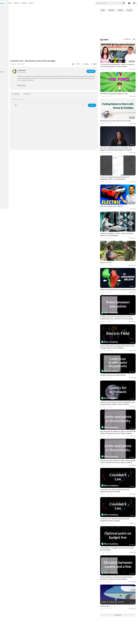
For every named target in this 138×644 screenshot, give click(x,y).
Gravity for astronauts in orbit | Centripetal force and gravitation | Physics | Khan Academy (120, 371)
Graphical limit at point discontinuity (118, 345)
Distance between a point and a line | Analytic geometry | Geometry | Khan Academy (119, 530)
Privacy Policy (7, 64)
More (53, 3)
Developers (14, 66)
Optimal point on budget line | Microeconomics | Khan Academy (117, 503)
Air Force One (110, 555)
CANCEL (89, 98)
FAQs (4, 61)
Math (32, 3)
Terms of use (11, 61)
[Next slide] (133, 10)
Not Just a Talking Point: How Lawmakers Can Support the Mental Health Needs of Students (120, 141)
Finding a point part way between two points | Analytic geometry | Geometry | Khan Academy (119, 294)
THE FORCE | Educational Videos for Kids (119, 88)
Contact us (6, 66)
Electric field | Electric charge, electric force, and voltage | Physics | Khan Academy (119, 320)
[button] (134, 3)
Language (6, 68)
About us (14, 64)
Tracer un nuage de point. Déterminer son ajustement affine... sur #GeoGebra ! (120, 166)
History (46, 3)
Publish (97, 98)
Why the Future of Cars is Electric (117, 191)
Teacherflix (40, 63)
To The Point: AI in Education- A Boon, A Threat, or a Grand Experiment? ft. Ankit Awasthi (119, 63)
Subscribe (96, 64)
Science (39, 3)
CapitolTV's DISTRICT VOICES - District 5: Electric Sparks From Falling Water (120, 216)
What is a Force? (111, 241)
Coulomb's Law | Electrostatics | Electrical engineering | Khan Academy (120, 451)
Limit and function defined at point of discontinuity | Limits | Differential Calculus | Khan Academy (120, 398)
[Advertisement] (121, 25)
